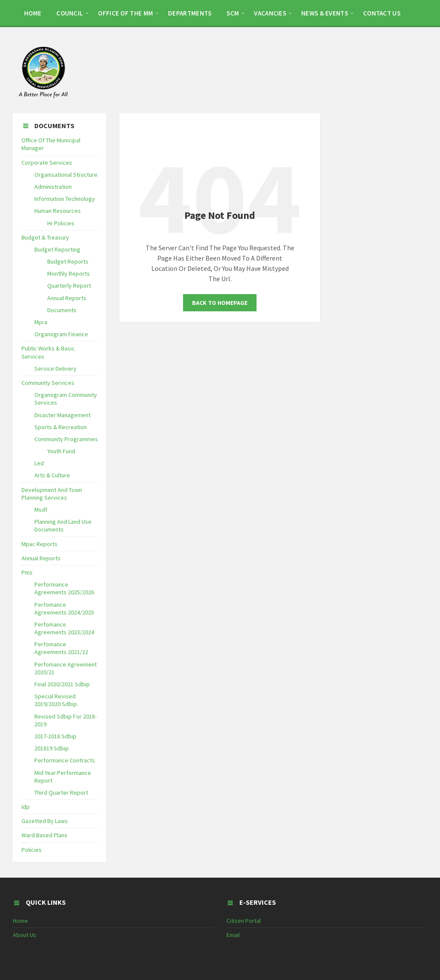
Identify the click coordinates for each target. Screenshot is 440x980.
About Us (24, 935)
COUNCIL (70, 13)
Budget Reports (68, 261)
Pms (27, 572)
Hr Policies (61, 223)
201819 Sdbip (52, 748)
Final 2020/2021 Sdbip (62, 684)
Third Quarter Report (61, 793)
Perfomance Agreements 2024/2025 (64, 608)
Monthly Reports (69, 273)
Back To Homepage (220, 303)
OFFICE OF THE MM (125, 13)
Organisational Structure (66, 175)
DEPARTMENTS (190, 13)
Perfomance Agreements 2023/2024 (64, 628)
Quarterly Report (69, 286)
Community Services (48, 383)
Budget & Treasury (45, 237)
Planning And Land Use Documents (63, 525)
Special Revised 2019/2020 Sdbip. (56, 700)
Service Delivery (55, 369)
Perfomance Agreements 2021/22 (61, 648)
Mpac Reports (40, 544)
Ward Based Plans (44, 835)
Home (20, 921)
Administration (53, 187)
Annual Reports (67, 298)
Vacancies (270, 13)
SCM (233, 13)
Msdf (41, 510)
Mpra (41, 322)
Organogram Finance (61, 334)
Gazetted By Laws (45, 821)
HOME (33, 13)
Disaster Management (63, 415)
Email (233, 935)
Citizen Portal (244, 921)
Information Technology (65, 199)
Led (39, 463)
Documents (62, 310)
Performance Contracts (65, 760)
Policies (32, 850)
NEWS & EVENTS (325, 13)
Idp (26, 807)
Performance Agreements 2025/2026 (64, 588)
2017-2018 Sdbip (55, 736)
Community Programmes (66, 439)
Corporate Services (47, 163)
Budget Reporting (57, 249)
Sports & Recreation (61, 427)
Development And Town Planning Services (52, 494)
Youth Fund (61, 451)
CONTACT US (382, 13)
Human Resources (58, 211)
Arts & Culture (52, 475)
